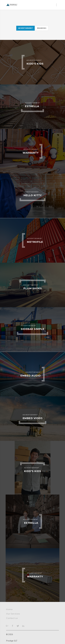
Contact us (12, 618)
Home (9, 609)
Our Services (13, 614)
